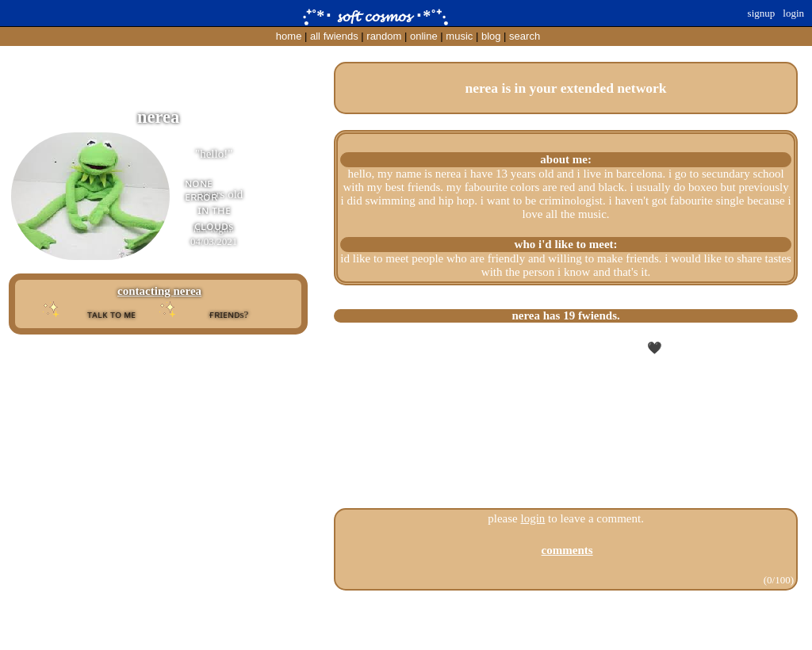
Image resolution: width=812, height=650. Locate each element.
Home (289, 36)
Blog (491, 36)
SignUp (762, 13)
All (334, 36)
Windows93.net (435, 637)
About (384, 624)
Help (407, 624)
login (533, 518)
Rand (384, 36)
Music (459, 36)
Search (525, 36)
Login (793, 13)
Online (424, 36)
